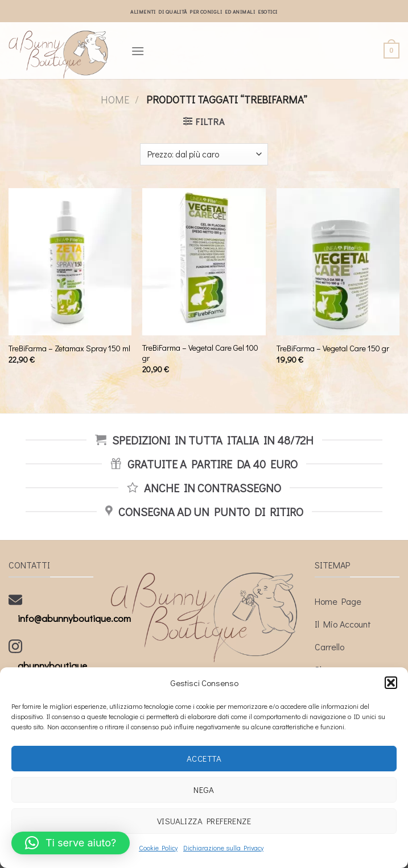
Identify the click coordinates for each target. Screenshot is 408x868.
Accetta (204, 758)
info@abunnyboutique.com (74, 618)
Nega (204, 790)
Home (115, 99)
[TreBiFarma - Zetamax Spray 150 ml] (70, 262)
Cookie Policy (158, 848)
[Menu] (138, 51)
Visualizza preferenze (204, 821)
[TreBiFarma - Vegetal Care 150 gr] (338, 262)
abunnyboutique (52, 665)
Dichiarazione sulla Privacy (223, 848)
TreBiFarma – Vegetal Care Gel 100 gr (200, 353)
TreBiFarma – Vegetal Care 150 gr (333, 348)
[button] (391, 683)
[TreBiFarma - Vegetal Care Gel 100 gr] (204, 262)
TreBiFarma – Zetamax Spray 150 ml (69, 348)
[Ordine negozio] (204, 154)
